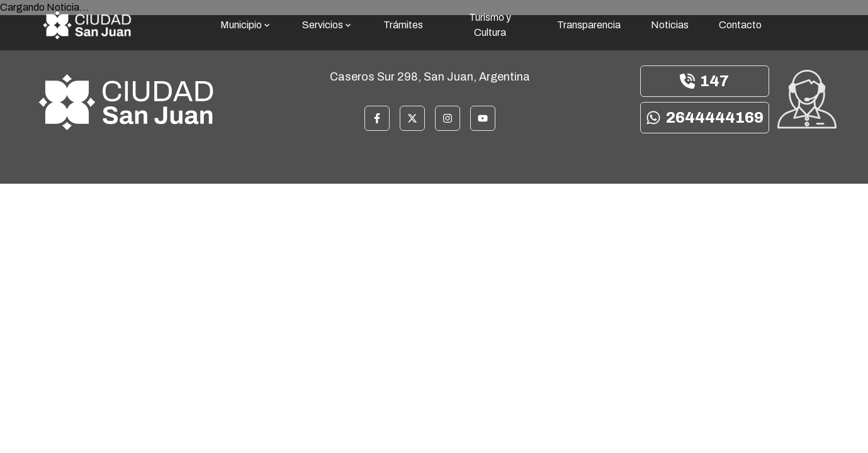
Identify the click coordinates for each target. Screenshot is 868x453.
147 (704, 81)
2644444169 (705, 118)
